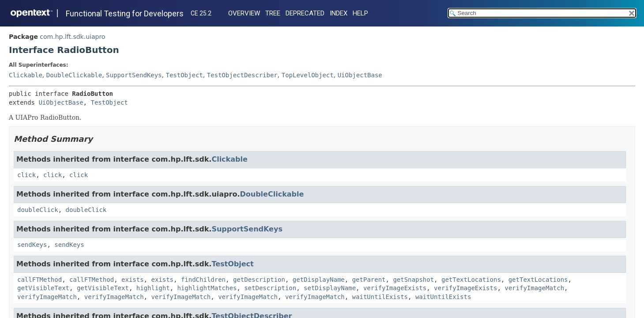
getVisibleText (43, 288)
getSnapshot (413, 280)
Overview (244, 13)
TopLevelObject (308, 75)
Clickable (26, 75)
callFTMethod (40, 280)
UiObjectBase (360, 75)
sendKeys (32, 245)
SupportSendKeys (134, 75)
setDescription (270, 288)
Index (339, 13)
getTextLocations (471, 280)
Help (360, 13)
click (26, 175)
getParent (369, 280)
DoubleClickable (74, 75)
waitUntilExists (380, 297)
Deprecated (305, 13)
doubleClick (38, 210)
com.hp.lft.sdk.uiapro (72, 37)
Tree (273, 13)
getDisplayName (319, 280)
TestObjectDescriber (242, 75)
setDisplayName (330, 288)
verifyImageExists (395, 288)
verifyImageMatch (534, 288)
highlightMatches (207, 288)
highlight (153, 288)
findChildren (203, 280)
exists (133, 280)
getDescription (259, 280)
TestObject (184, 75)
